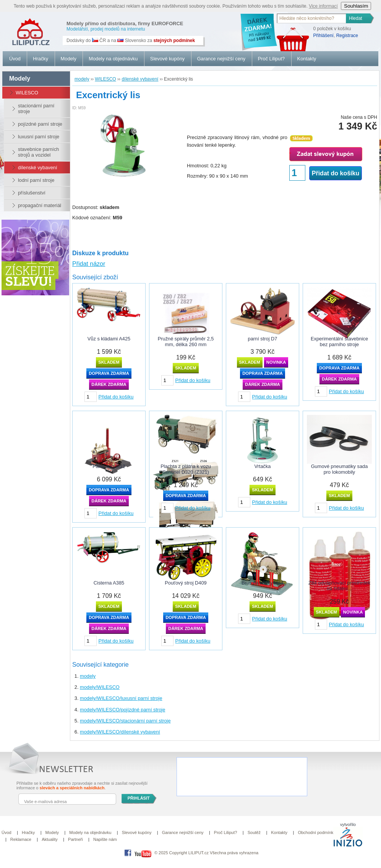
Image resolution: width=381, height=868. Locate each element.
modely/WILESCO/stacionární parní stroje (125, 721)
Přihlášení (323, 36)
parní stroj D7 (263, 339)
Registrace (347, 36)
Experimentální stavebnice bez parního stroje (339, 342)
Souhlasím (356, 6)
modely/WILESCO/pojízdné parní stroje (122, 710)
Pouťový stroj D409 (186, 583)
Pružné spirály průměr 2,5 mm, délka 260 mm (186, 342)
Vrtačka (263, 466)
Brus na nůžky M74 (263, 583)
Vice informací (323, 6)
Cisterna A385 (109, 583)
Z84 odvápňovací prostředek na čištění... (339, 586)
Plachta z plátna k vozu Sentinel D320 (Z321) (186, 469)
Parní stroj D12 (109, 466)
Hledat (356, 18)
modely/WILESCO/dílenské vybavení (120, 732)
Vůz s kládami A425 (109, 339)
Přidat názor (89, 264)
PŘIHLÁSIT (139, 798)
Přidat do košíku (336, 173)
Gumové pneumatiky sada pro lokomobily (340, 469)
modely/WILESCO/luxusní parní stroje (121, 698)
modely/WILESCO (100, 687)
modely (88, 676)
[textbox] (312, 18)
